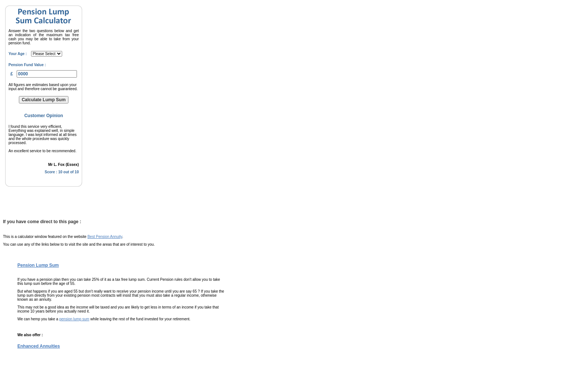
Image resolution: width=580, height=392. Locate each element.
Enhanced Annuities (39, 346)
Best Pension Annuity (105, 237)
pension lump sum (74, 319)
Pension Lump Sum (38, 265)
